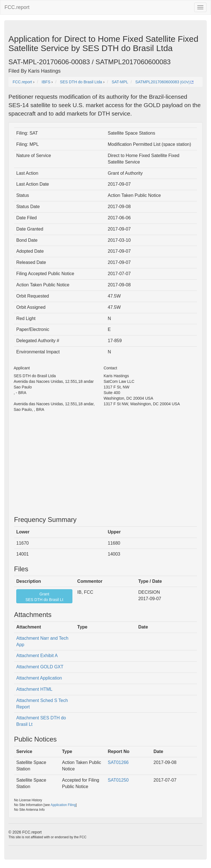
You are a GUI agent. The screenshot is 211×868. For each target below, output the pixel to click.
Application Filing (63, 805)
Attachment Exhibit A (37, 656)
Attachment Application (39, 678)
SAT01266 (118, 762)
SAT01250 (118, 780)
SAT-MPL (120, 82)
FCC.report (17, 7)
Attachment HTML (34, 689)
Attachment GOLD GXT (40, 667)
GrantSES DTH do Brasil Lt (44, 597)
